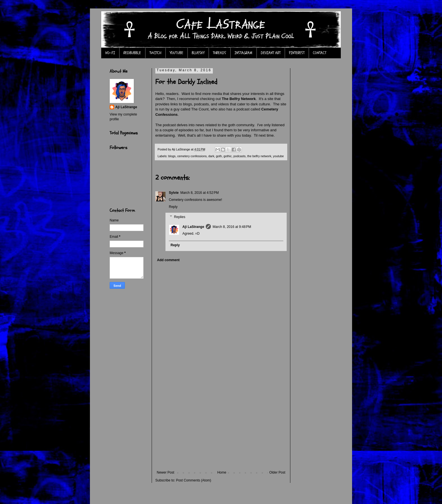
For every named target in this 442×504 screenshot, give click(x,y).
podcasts (239, 156)
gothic (228, 156)
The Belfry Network (239, 99)
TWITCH (155, 53)
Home (222, 472)
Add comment (168, 260)
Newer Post (165, 472)
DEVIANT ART (271, 53)
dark (211, 156)
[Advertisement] (221, 428)
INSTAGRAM (243, 53)
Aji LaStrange (193, 227)
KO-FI (110, 53)
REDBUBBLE (132, 53)
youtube (278, 156)
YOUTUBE (176, 53)
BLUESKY (198, 53)
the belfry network (259, 156)
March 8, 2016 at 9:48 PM (232, 227)
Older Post (277, 472)
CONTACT (320, 53)
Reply (173, 207)
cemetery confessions (192, 156)
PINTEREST (297, 53)
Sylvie (174, 193)
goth (219, 156)
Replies (180, 217)
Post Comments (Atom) (194, 480)
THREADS (219, 53)
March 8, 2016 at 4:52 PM (200, 193)
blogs (172, 156)
